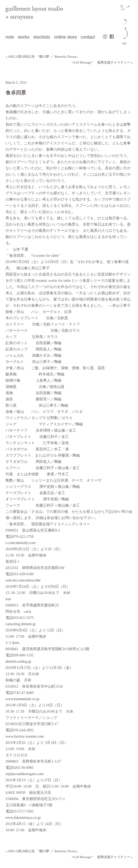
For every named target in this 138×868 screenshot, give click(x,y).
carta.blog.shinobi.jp (21, 624)
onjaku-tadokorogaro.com (25, 774)
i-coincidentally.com (21, 543)
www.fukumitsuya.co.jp (23, 817)
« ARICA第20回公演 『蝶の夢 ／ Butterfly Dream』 (43, 57)
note (10, 37)
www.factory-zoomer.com (25, 736)
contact (88, 37)
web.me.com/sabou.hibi (23, 580)
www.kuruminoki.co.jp (22, 699)
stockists (42, 37)
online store (66, 37)
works (24, 37)
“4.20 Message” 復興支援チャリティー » (102, 62)
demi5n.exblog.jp (18, 661)
